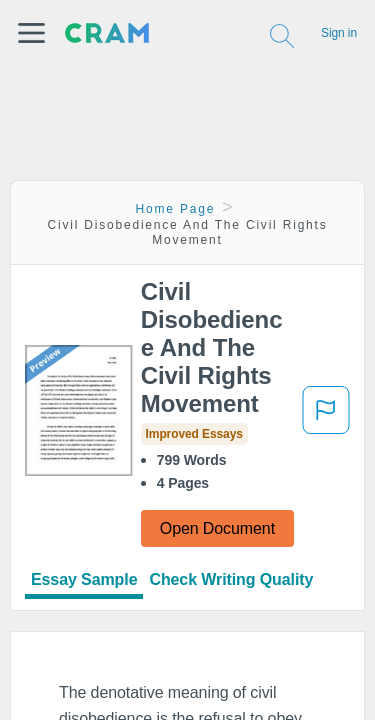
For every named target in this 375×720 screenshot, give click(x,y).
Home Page (176, 209)
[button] (31, 33)
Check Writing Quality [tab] (231, 579)
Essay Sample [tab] (84, 579)
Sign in (339, 33)
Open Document (217, 528)
